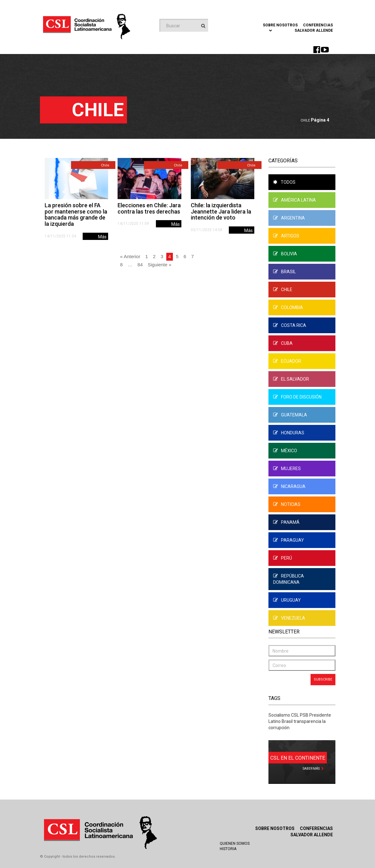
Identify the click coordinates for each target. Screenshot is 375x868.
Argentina (289, 218)
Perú (283, 558)
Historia (228, 849)
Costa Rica (290, 325)
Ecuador (287, 361)
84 (140, 265)
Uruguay (287, 600)
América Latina (295, 200)
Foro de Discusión (297, 397)
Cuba (283, 343)
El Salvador (291, 379)
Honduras (289, 433)
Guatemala (290, 415)
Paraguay (289, 540)
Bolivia (285, 254)
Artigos (286, 236)
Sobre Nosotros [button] (280, 27)
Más (102, 237)
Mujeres (287, 469)
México (285, 451)
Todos (284, 182)
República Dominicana (289, 579)
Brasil (284, 272)
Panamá (286, 522)
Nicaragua (289, 486)
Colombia (288, 307)
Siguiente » (160, 265)
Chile (305, 120)
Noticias (287, 504)
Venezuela (289, 618)
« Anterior (130, 256)
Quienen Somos (235, 844)
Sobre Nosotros (275, 828)
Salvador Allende (314, 30)
